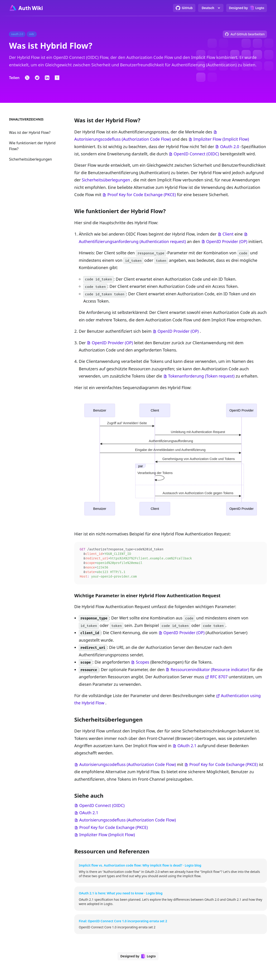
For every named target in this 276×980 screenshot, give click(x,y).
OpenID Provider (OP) (227, 241)
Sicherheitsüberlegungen (30, 159)
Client (228, 234)
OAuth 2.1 (187, 747)
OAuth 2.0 (230, 147)
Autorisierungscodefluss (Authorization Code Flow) (123, 139)
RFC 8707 (219, 678)
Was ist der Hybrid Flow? (30, 132)
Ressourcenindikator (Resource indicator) (210, 671)
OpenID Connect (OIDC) (196, 154)
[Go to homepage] (26, 8)
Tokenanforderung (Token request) (201, 376)
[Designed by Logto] (247, 8)
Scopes (143, 664)
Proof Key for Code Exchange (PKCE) (142, 195)
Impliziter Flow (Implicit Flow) (221, 139)
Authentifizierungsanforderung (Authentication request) (132, 241)
